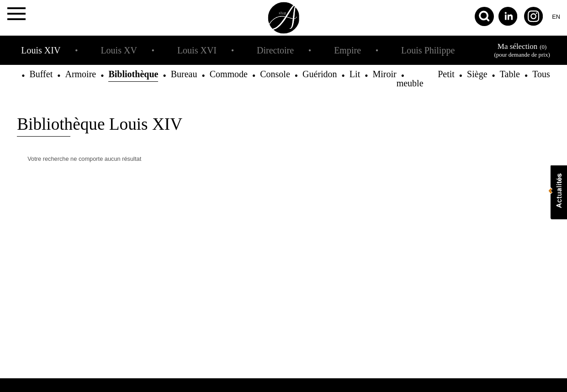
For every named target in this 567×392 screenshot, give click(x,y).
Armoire (80, 74)
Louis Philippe (428, 50)
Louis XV (119, 50)
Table (510, 74)
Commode (229, 74)
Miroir (384, 74)
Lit (355, 74)
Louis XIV (41, 50)
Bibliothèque (133, 74)
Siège (477, 74)
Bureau (184, 74)
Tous (541, 74)
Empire (347, 50)
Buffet (41, 74)
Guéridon (320, 74)
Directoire (275, 50)
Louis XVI (197, 50)
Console (275, 74)
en (556, 17)
